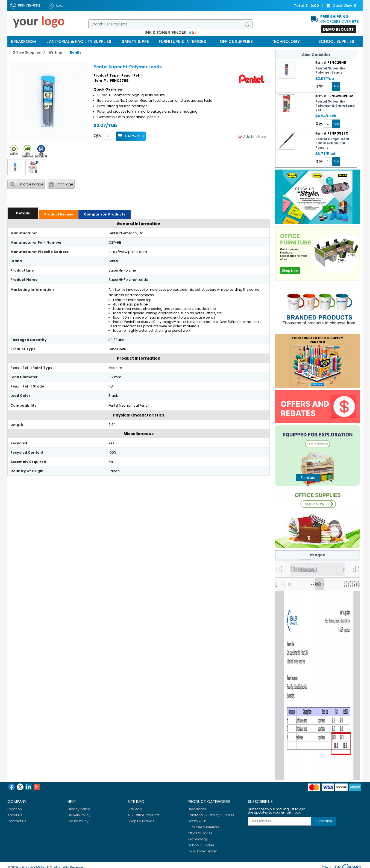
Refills (76, 52)
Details (23, 213)
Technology (286, 41)
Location (15, 809)
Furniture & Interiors (182, 41)
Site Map (135, 809)
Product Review (58, 214)
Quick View (342, 6)
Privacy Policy (79, 809)
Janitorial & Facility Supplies (79, 41)
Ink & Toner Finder (202, 851)
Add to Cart (134, 136)
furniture (308, 478)
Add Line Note (252, 137)
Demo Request (338, 29)
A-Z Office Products (144, 815)
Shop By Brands (141, 821)
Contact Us (17, 821)
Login (57, 6)
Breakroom (23, 41)
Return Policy (78, 821)
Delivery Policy (79, 815)
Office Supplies (236, 41)
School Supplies (336, 41)
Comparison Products (105, 214)
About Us (15, 815)
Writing (55, 52)
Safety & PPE (135, 41)
